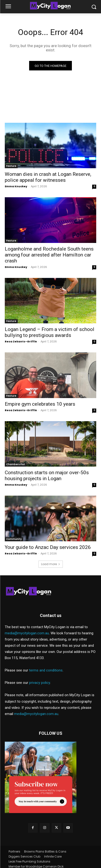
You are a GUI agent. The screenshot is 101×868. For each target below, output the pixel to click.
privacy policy (40, 683)
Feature (11, 166)
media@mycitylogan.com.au (27, 633)
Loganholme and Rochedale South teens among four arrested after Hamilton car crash (49, 255)
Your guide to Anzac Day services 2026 (48, 547)
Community (14, 539)
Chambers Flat (16, 464)
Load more (51, 564)
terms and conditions (46, 670)
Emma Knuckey (16, 186)
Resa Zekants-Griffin (21, 341)
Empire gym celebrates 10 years (40, 404)
